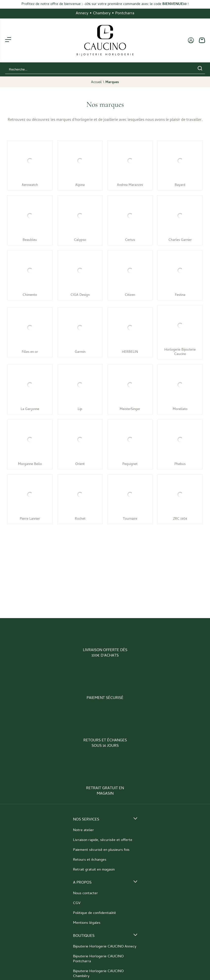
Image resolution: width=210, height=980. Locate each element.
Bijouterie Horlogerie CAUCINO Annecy (105, 947)
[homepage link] (105, 40)
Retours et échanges (90, 860)
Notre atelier (84, 830)
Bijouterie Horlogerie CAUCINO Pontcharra (98, 959)
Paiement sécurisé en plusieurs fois (101, 850)
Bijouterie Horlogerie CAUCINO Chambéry (98, 974)
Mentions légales (87, 923)
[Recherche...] (98, 69)
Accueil (96, 83)
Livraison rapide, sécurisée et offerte (103, 840)
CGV (77, 903)
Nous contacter (86, 893)
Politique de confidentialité (95, 913)
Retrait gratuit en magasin (94, 870)
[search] (200, 69)
